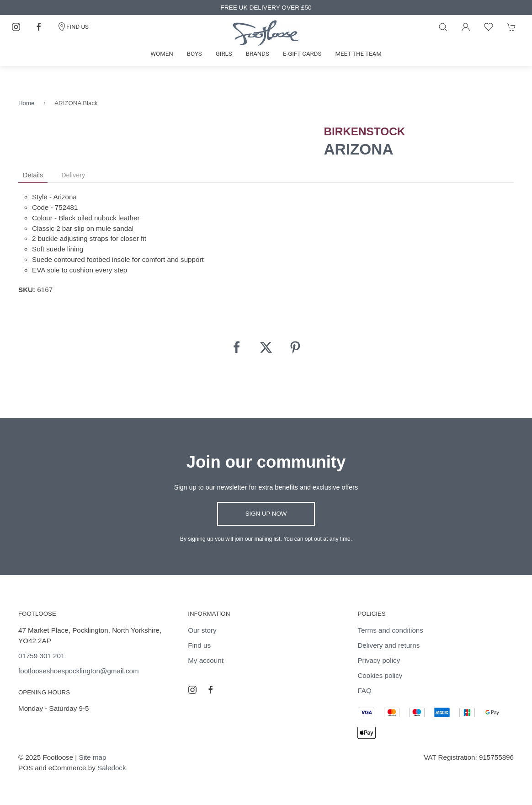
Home (26, 103)
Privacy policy (379, 660)
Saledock (112, 768)
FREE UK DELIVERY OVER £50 (266, 8)
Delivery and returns (388, 645)
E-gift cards (302, 54)
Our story (202, 630)
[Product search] (443, 27)
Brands (258, 54)
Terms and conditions (390, 630)
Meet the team (358, 54)
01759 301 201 (41, 656)
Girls (224, 54)
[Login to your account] (466, 27)
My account (206, 660)
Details (33, 175)
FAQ (364, 690)
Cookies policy (380, 675)
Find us (199, 645)
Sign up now (266, 514)
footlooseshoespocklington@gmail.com (79, 671)
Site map (93, 757)
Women (162, 54)
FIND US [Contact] (73, 27)
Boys (194, 54)
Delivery (73, 175)
